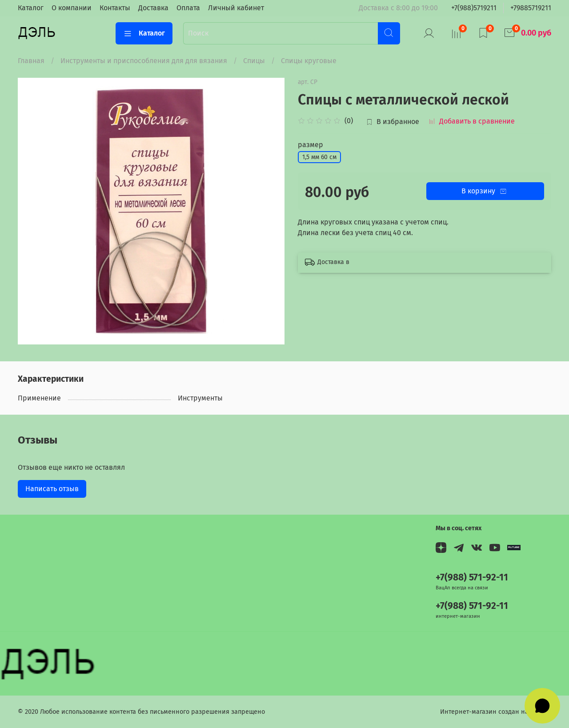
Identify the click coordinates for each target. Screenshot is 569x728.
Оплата (188, 8)
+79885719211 (531, 8)
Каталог (31, 8)
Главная (31, 61)
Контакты (115, 8)
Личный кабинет (236, 8)
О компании (72, 8)
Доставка (153, 8)
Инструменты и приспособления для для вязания (144, 61)
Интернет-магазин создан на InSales (496, 712)
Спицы (254, 61)
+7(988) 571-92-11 (472, 578)
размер (311, 145)
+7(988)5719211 (474, 8)
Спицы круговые (309, 61)
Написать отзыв (52, 489)
